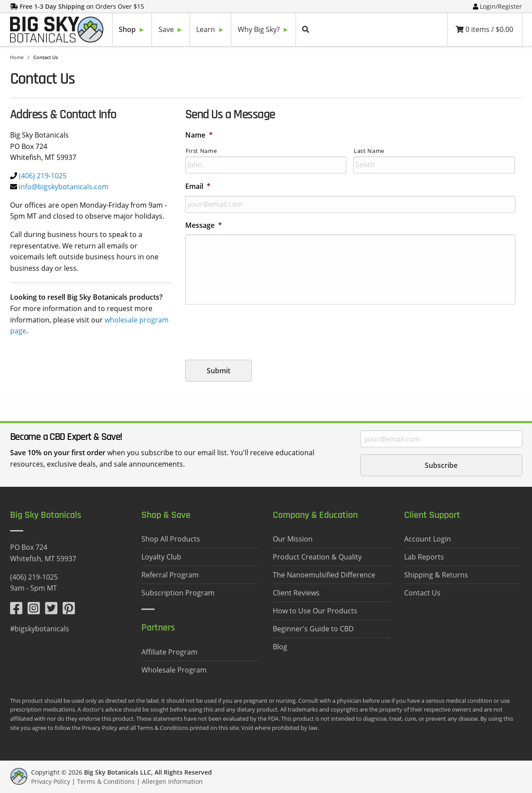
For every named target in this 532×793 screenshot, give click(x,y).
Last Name (369, 151)
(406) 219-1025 (43, 176)
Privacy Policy (51, 781)
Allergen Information (172, 781)
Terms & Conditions (106, 781)
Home (17, 57)
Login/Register (501, 6)
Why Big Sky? (259, 29)
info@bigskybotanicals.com (64, 187)
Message (204, 225)
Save (166, 29)
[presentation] (252, 329)
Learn (206, 29)
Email (198, 186)
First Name (201, 151)
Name (199, 135)
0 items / (484, 29)
